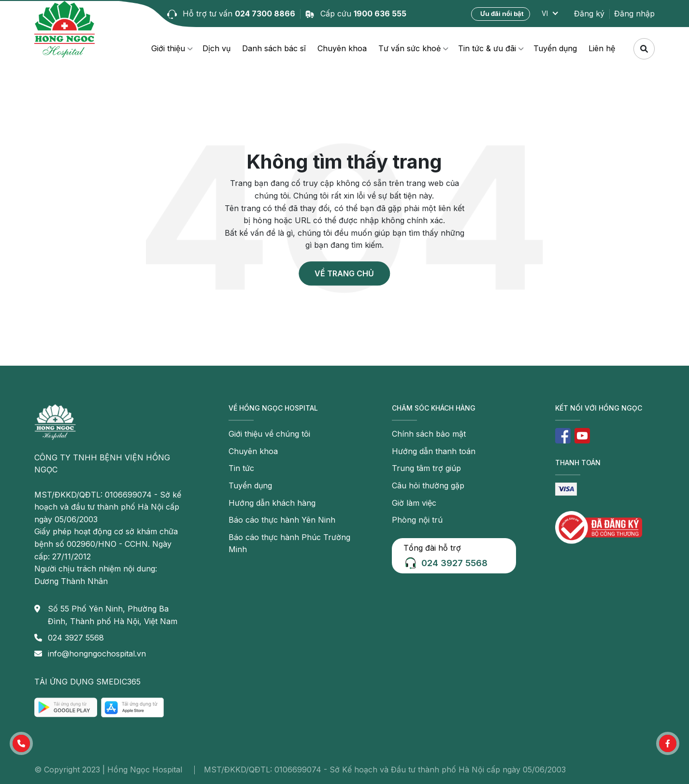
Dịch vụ (216, 48)
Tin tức (241, 468)
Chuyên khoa (342, 48)
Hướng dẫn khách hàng (272, 503)
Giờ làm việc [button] (414, 503)
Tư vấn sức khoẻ (409, 48)
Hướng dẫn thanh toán (434, 451)
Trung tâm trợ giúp (426, 468)
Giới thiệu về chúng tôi (269, 434)
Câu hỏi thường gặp (428, 485)
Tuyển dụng (555, 48)
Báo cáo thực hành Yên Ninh (282, 520)
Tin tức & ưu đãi (487, 48)
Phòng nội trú (417, 520)
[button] (21, 743)
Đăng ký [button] (589, 14)
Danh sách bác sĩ (274, 48)
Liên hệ (602, 48)
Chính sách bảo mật (429, 434)
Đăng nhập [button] (634, 14)
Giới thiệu (168, 48)
